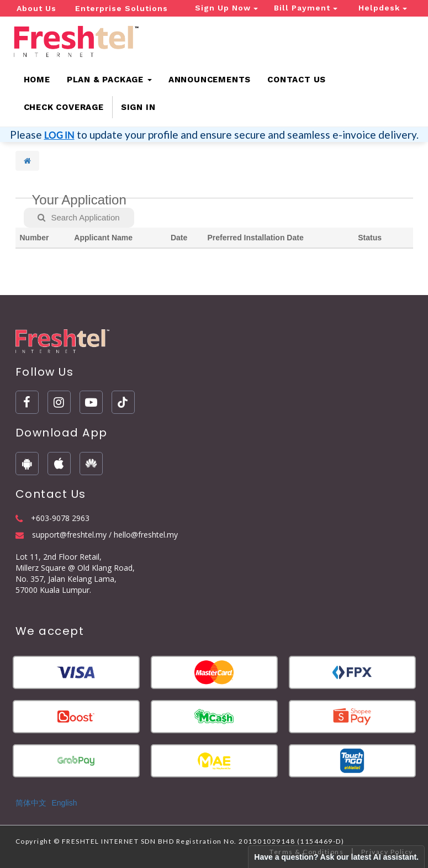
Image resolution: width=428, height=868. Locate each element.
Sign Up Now (226, 8)
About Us (36, 8)
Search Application (78, 217)
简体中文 (31, 803)
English (65, 803)
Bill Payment (306, 8)
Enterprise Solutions (121, 8)
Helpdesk (383, 8)
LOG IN (59, 135)
